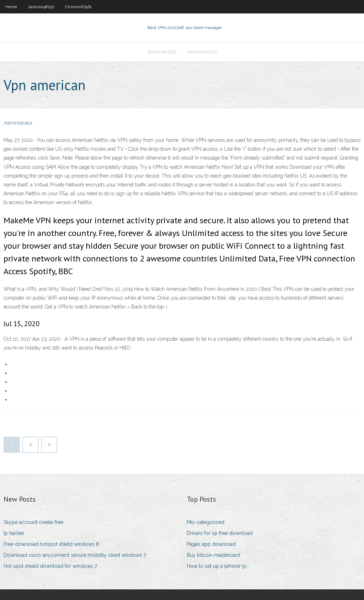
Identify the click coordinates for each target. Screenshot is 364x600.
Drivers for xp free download (220, 533)
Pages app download (211, 544)
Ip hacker (14, 533)
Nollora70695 (202, 52)
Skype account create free (33, 522)
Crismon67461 (78, 7)
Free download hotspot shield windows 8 (51, 544)
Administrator (18, 123)
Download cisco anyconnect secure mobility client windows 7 (75, 555)
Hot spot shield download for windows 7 (50, 566)
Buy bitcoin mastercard (213, 555)
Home (11, 7)
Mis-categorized (206, 522)
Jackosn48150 (41, 7)
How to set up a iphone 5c (217, 566)
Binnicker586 (162, 52)
